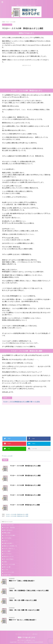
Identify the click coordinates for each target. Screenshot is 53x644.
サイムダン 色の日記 (9, 527)
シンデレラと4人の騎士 (9, 535)
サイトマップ (18, 634)
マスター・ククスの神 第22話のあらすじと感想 (25, 485)
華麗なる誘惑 (7, 533)
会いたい (6, 541)
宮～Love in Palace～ (9, 559)
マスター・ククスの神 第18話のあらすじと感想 (25, 495)
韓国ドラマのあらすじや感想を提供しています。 (26, 640)
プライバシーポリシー (26, 634)
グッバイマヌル (8, 554)
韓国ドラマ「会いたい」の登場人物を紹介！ (23, 620)
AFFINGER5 (41, 642)
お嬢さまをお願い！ (9, 543)
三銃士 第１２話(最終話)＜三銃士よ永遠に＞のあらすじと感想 (29, 591)
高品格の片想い (8, 575)
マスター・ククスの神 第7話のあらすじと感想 (25, 505)
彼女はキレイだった (9, 556)
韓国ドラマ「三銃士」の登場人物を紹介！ (22, 581)
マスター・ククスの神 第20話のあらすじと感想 (25, 466)
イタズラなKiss (7, 538)
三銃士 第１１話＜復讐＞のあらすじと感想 (23, 600)
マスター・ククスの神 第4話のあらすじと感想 (17, 514)
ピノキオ (6, 570)
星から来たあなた (8, 530)
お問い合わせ (35, 634)
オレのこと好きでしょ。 (10, 549)
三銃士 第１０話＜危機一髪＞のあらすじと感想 (24, 610)
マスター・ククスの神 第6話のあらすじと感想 (17, 516)
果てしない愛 (7, 567)
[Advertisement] (14, 78)
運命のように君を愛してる (10, 546)
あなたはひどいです (9, 525)
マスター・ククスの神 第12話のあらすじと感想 (25, 475)
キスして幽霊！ (8, 551)
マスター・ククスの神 (8, 456)
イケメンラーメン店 (9, 572)
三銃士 (5, 562)
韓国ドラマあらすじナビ (27, 637)
